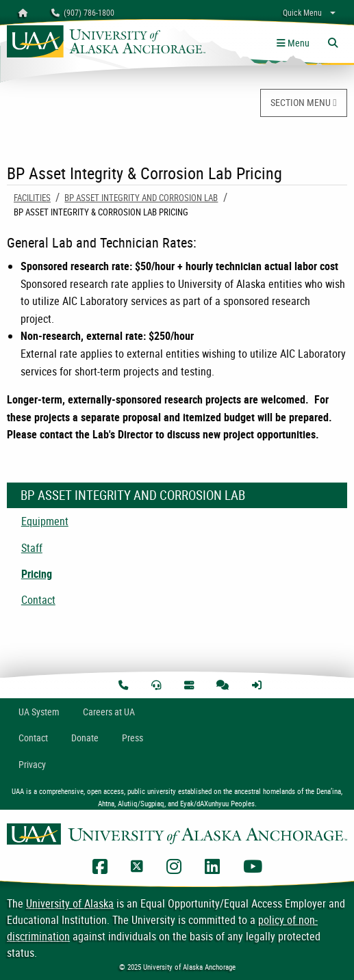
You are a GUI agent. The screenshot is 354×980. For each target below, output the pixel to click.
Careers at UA (109, 712)
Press (132, 738)
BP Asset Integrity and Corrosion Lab (141, 198)
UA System (39, 712)
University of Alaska (70, 903)
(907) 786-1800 (83, 12)
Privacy (32, 764)
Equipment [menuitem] (45, 521)
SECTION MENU (303, 102)
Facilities (32, 198)
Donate (85, 738)
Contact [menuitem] (38, 600)
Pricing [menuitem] (37, 574)
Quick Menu (302, 12)
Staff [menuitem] (32, 548)
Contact (33, 738)
